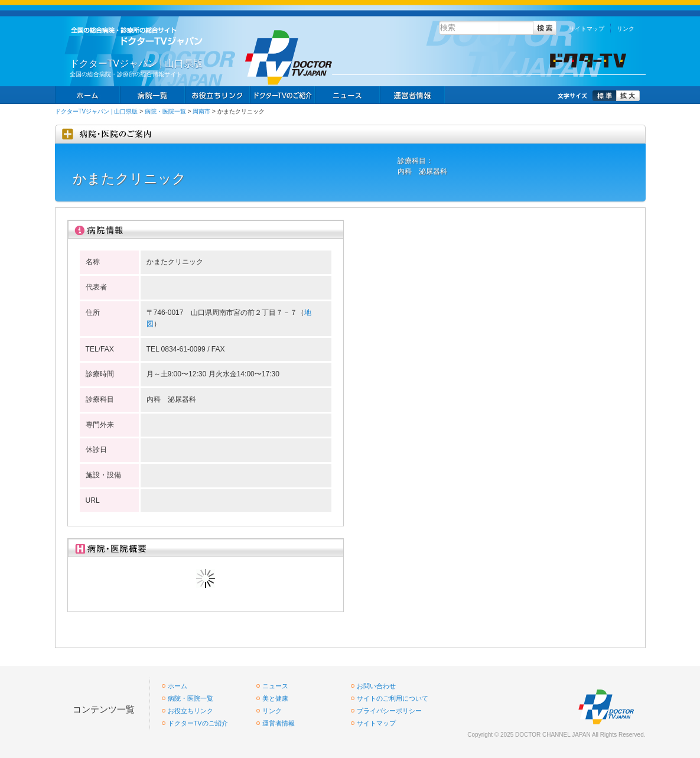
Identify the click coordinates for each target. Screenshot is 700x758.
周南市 (201, 111)
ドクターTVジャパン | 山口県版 (97, 111)
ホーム (87, 95)
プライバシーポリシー (389, 711)
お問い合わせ (376, 686)
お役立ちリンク (217, 95)
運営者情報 (279, 723)
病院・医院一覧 (165, 111)
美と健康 (275, 698)
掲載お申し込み (412, 95)
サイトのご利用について (393, 698)
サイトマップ (587, 29)
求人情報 (282, 95)
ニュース (347, 95)
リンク (626, 29)
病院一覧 (152, 95)
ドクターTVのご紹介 (198, 723)
